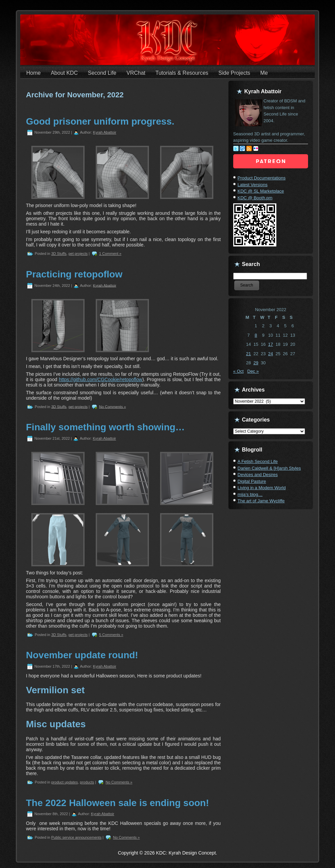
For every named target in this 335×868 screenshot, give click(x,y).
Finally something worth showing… (105, 427)
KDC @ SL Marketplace (261, 191)
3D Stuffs (59, 254)
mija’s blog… (250, 494)
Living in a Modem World (262, 488)
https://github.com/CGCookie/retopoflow (101, 379)
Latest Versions (253, 185)
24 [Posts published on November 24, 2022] (271, 354)
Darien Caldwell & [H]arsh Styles (269, 468)
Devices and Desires (258, 475)
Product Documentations (262, 178)
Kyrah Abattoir (105, 132)
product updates (65, 782)
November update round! (82, 655)
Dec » (253, 371)
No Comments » (112, 406)
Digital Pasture (252, 481)
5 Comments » (111, 635)
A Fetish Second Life (258, 461)
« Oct (238, 371)
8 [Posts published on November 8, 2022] (256, 335)
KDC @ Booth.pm (255, 198)
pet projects (78, 254)
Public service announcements (76, 837)
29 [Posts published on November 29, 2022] (256, 363)
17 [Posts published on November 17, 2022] (271, 344)
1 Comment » (110, 254)
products (87, 782)
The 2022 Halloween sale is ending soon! (117, 803)
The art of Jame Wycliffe (261, 501)
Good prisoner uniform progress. (100, 121)
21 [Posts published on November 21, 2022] (248, 354)
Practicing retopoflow (74, 274)
